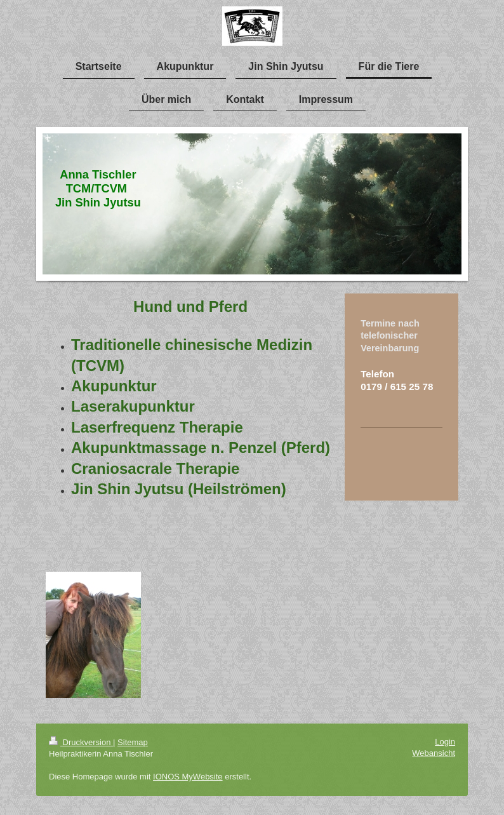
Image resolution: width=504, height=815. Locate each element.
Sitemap (133, 742)
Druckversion (81, 742)
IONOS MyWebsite (188, 777)
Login (445, 742)
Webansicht (434, 753)
